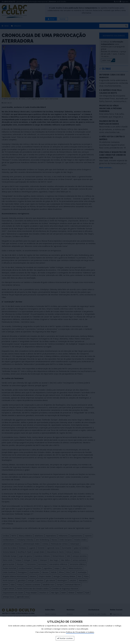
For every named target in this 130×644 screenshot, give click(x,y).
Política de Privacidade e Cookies (80, 632)
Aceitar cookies (65, 638)
